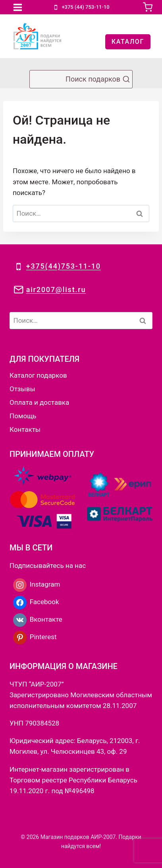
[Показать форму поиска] (81, 79)
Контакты (25, 429)
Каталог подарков (38, 375)
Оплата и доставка (39, 402)
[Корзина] (148, 7)
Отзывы (22, 389)
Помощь (23, 416)
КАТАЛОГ (128, 42)
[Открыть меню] (18, 7)
